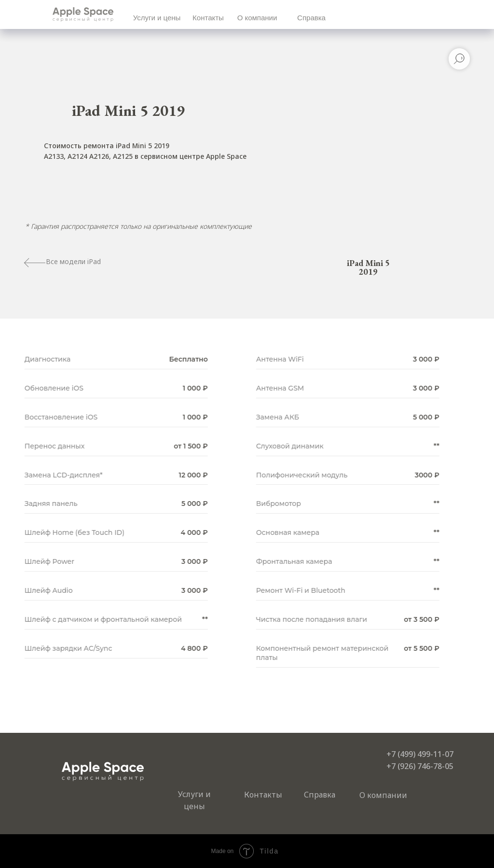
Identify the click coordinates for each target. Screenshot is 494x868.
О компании (257, 18)
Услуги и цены (157, 18)
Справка (311, 18)
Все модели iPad (73, 261)
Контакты (208, 18)
